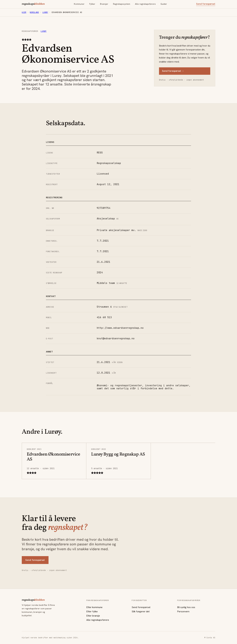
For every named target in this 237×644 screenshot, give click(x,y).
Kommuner (79, 4)
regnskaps (33, 4)
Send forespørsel (206, 4)
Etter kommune (94, 607)
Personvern (183, 611)
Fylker (92, 4)
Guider (164, 4)
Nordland (34, 12)
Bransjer (104, 4)
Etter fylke (92, 611)
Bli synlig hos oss (186, 607)
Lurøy (45, 12)
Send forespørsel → (173, 71)
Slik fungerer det (141, 611)
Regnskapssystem (122, 4)
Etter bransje (93, 616)
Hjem (24, 12)
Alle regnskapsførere (145, 4)
